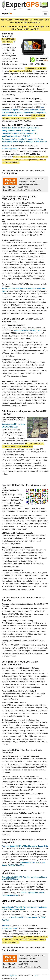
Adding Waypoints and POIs (12, 131)
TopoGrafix (13, 976)
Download (5, 146)
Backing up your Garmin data (13, 139)
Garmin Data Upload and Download (15, 128)
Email (36, 976)
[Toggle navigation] (45, 14)
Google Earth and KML (28, 133)
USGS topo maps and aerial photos (27, 330)
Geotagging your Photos (34, 139)
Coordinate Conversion (10, 133)
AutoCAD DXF (25, 136)
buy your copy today (9, 149)
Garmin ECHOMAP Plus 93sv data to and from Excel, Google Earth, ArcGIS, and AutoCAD (24, 113)
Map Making (34, 128)
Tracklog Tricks (29, 131)
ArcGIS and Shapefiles (10, 136)
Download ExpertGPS (10, 181)
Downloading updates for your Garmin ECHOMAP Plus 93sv (24, 142)
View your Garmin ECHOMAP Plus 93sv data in (25, 846)
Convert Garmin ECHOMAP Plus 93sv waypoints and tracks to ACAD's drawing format (24, 908)
